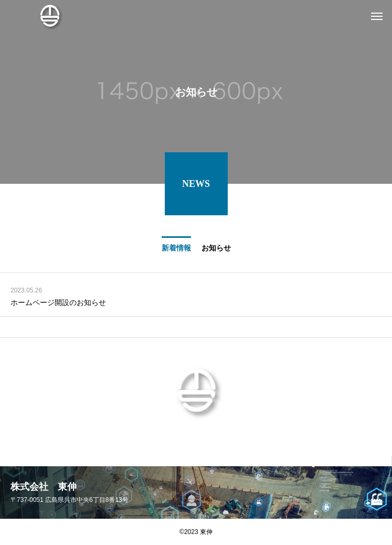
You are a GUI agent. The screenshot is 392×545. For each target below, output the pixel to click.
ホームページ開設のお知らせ (58, 306)
